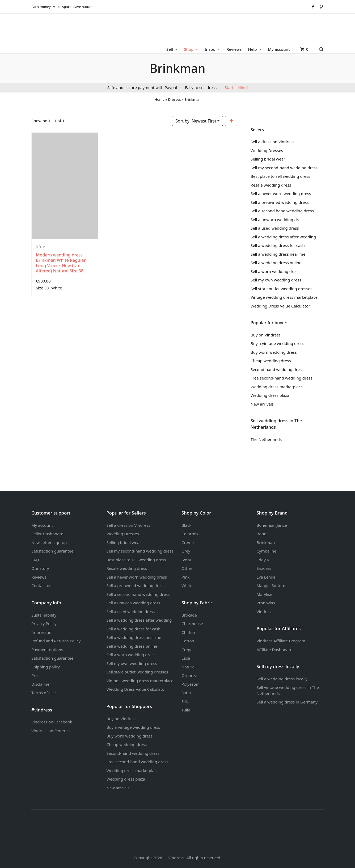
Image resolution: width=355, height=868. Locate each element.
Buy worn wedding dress (274, 352)
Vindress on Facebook (52, 722)
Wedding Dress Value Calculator (280, 306)
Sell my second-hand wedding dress (284, 168)
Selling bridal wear (268, 159)
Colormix (190, 534)
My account (42, 525)
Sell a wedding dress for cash (278, 245)
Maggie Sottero (271, 585)
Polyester (190, 684)
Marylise (265, 594)
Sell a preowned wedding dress (280, 202)
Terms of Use (44, 693)
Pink (185, 577)
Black (186, 525)
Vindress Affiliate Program (281, 641)
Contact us (41, 585)
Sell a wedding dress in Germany (287, 702)
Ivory (186, 560)
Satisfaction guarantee (52, 551)
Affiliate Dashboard (275, 650)
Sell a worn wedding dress (275, 271)
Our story (40, 568)
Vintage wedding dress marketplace (284, 297)
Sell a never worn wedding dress (281, 193)
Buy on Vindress (266, 335)
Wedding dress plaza (270, 395)
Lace (186, 658)
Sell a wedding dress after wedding (283, 237)
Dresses (174, 99)
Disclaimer (41, 684)
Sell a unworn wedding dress (277, 220)
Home (160, 99)
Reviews (39, 577)
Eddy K (263, 560)
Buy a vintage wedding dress (277, 343)
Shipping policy (46, 667)
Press (36, 675)
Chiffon (188, 632)
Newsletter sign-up (49, 542)
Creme (188, 542)
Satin (186, 693)
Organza (189, 675)
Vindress (265, 612)
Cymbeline (267, 551)
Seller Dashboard (47, 534)
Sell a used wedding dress (275, 228)
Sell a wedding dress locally (282, 679)
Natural (189, 667)
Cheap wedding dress (271, 361)
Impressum (42, 632)
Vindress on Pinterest (51, 731)
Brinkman (266, 542)
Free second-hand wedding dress (282, 378)
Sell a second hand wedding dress (282, 211)
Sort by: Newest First (196, 121)
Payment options (47, 650)
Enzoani (264, 568)
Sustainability (44, 615)
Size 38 (42, 288)
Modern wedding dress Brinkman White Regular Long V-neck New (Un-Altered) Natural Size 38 (61, 263)
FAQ (35, 560)
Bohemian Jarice (272, 525)
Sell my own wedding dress (276, 280)
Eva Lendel (267, 577)
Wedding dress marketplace (277, 387)
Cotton (188, 641)
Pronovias (266, 603)
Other (187, 568)
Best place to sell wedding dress (280, 176)
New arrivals (262, 404)
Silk (185, 701)
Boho (262, 534)
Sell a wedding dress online (276, 263)
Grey (186, 551)
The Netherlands (266, 439)
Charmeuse (192, 623)
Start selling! (236, 87)
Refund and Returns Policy (56, 641)
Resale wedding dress (271, 185)
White (57, 288)
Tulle (186, 710)
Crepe (187, 650)
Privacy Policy (44, 623)
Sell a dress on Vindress (272, 142)
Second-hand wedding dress (277, 369)
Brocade (189, 615)
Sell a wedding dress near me (278, 254)
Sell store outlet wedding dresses (281, 289)
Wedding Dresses (267, 150)
